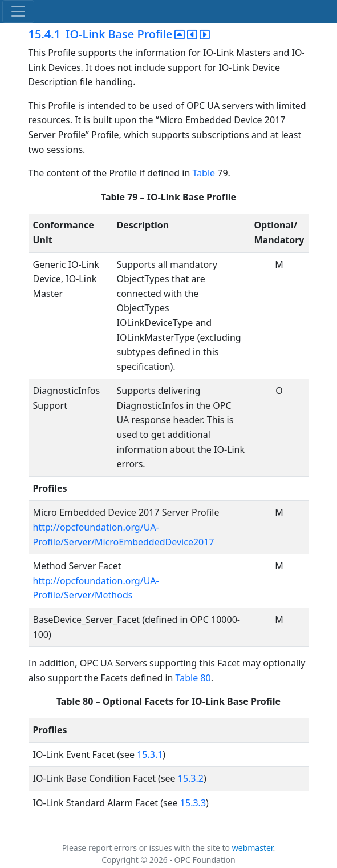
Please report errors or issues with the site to (147, 848)
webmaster (253, 848)
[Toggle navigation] (18, 11)
